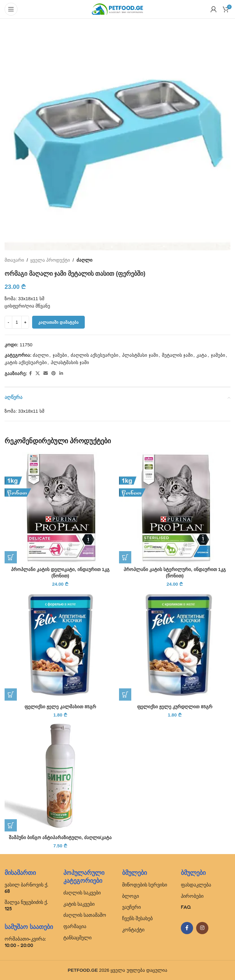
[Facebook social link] (30, 373)
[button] (11, 557)
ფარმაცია (75, 926)
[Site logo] (117, 9)
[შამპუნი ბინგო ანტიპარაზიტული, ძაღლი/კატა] (60, 776)
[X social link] (38, 373)
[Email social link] (46, 373)
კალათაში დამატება (58, 322)
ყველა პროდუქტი (50, 260)
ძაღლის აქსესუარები (95, 355)
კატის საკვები (79, 904)
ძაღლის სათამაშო (85, 915)
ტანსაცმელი (77, 938)
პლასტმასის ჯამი (70, 362)
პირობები (192, 896)
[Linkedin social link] (61, 373)
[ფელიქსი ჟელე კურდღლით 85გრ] (175, 645)
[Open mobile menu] (11, 9)
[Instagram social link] (202, 928)
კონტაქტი (133, 930)
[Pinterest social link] (54, 373)
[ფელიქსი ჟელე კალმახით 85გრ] (60, 645)
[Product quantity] (17, 322)
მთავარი (14, 260)
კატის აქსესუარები (26, 362)
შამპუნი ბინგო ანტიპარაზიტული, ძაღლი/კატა (60, 837)
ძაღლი (84, 260)
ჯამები (60, 355)
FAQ (186, 907)
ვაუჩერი (131, 907)
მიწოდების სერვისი (145, 885)
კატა (202, 355)
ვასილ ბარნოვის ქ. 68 (26, 888)
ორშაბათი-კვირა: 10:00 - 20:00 (25, 942)
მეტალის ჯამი (177, 355)
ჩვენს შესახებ (137, 918)
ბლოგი (131, 896)
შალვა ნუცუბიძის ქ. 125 (26, 905)
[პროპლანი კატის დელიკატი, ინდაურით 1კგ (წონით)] (60, 508)
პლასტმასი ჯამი (140, 355)
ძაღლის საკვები (82, 893)
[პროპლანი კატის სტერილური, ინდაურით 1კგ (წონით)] (175, 508)
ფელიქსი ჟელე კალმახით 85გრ (60, 707)
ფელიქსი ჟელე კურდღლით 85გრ (175, 707)
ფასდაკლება (196, 885)
